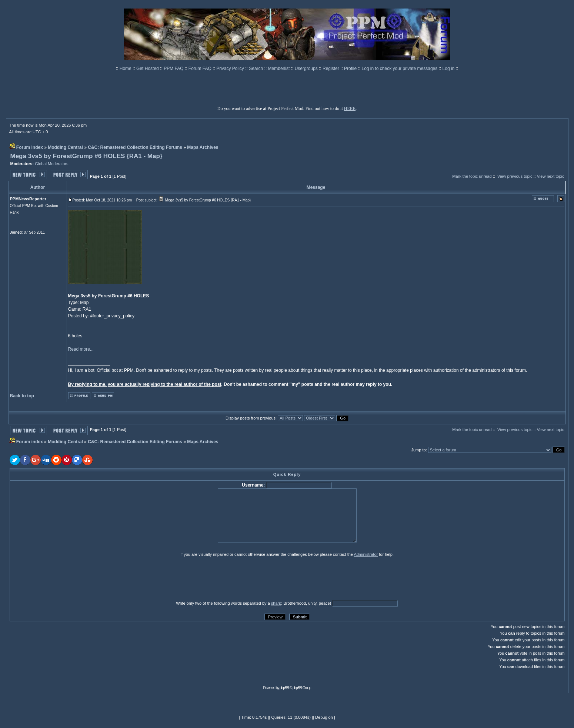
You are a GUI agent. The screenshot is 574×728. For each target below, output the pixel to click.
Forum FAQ (201, 69)
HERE (350, 108)
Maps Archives (203, 147)
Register (331, 69)
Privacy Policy (231, 69)
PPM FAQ (174, 69)
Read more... (81, 349)
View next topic (551, 176)
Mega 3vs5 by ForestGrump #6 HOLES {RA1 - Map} (86, 156)
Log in (449, 69)
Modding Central (65, 147)
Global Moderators (52, 164)
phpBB (284, 688)
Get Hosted (148, 69)
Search (256, 69)
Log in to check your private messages (400, 69)
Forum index (30, 147)
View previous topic (515, 176)
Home (126, 69)
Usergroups (307, 69)
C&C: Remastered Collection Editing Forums (135, 147)
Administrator (366, 554)
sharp (276, 603)
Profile (351, 69)
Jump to (418, 450)
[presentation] (67, 578)
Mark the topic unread (472, 176)
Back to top (22, 396)
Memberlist (280, 69)
